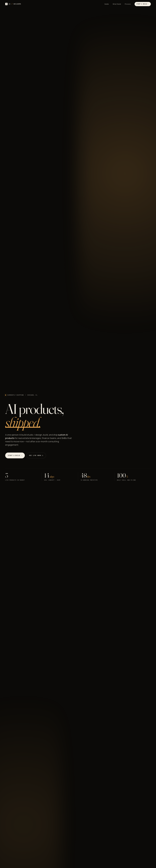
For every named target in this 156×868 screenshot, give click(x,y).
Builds (107, 4)
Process (128, 4)
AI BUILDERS (13, 4)
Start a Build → (143, 4)
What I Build (117, 4)
